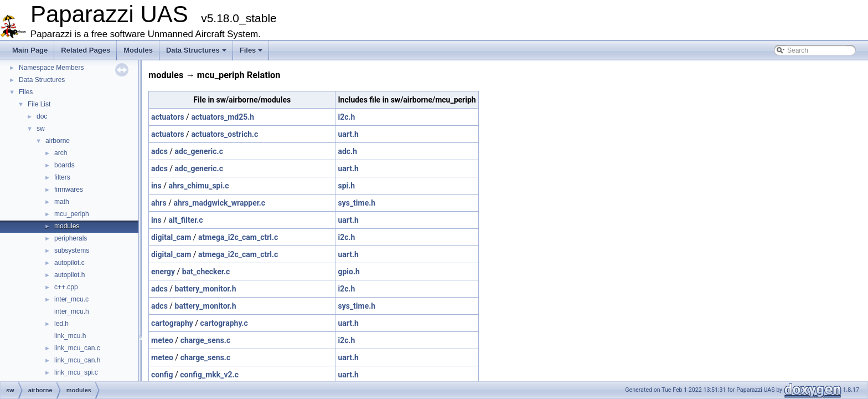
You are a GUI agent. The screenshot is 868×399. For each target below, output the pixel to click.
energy (163, 272)
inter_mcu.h (72, 311)
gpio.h (348, 272)
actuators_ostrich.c (224, 134)
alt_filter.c (185, 220)
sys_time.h (356, 203)
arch (61, 153)
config (162, 375)
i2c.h (346, 117)
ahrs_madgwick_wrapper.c (219, 203)
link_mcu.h (70, 336)
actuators (168, 117)
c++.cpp (66, 287)
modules (67, 226)
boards (64, 165)
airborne (58, 141)
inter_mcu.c (71, 299)
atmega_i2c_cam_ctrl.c (238, 237)
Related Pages (86, 50)
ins (156, 186)
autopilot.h (69, 275)
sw (41, 129)
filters (62, 177)
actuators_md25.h (223, 117)
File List (39, 104)
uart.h (348, 134)
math (62, 202)
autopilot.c (69, 263)
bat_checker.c (206, 272)
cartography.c (224, 323)
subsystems (72, 250)
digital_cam (171, 237)
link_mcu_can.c (77, 348)
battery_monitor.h (206, 289)
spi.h (346, 186)
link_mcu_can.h (77, 360)
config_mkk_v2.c (209, 375)
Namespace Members (51, 68)
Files (251, 50)
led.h (61, 324)
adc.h (347, 151)
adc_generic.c (199, 151)
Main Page (30, 50)
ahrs (159, 203)
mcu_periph (72, 214)
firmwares (69, 190)
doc (42, 116)
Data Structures (196, 50)
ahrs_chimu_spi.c (198, 186)
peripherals (71, 238)
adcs (159, 151)
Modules (138, 50)
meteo (162, 340)
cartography (172, 323)
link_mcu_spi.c (76, 372)
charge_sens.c (206, 340)
